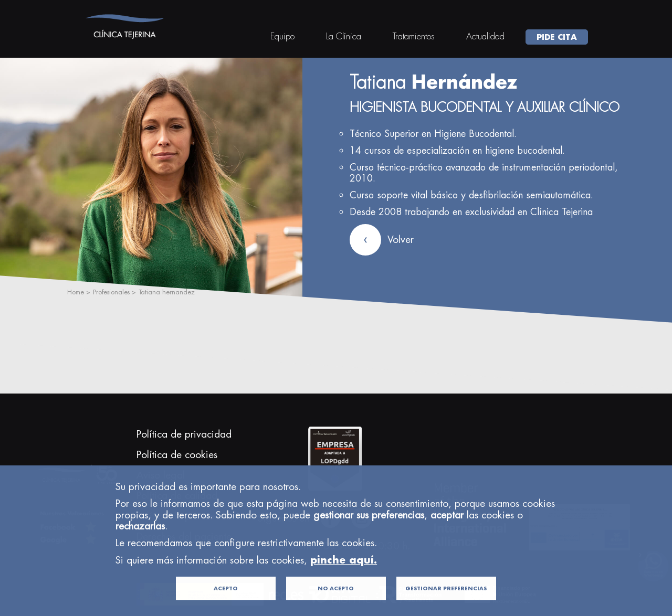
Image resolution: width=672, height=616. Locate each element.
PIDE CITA (557, 37)
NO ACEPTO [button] (336, 603)
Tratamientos (414, 36)
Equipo (282, 36)
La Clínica (344, 36)
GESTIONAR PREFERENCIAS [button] (446, 603)
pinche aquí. (344, 575)
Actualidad (485, 36)
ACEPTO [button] (226, 603)
